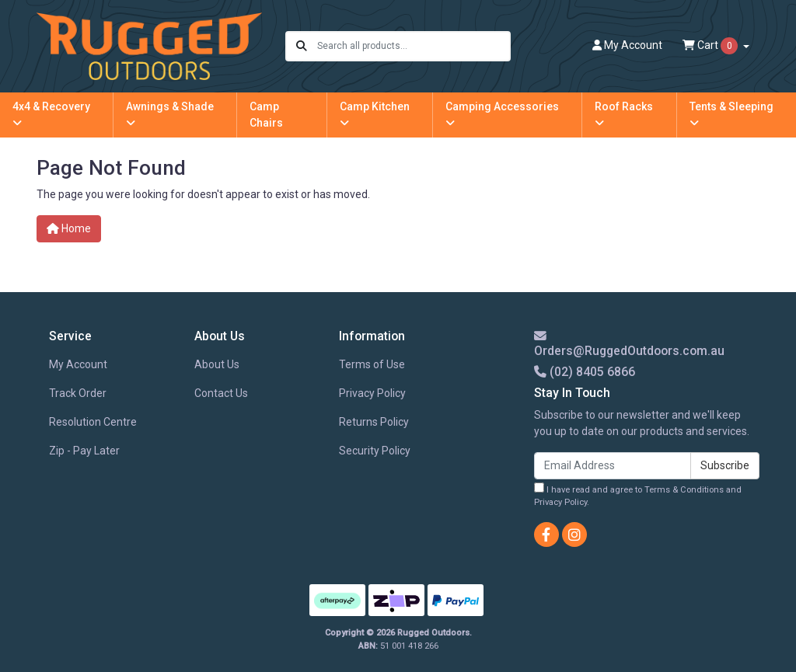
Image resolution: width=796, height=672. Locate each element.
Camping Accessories (502, 114)
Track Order (78, 393)
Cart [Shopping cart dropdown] (711, 46)
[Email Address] (613, 466)
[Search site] (302, 46)
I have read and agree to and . (638, 495)
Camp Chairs (266, 115)
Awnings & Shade (170, 114)
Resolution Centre (93, 422)
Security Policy (375, 451)
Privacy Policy (372, 393)
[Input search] (413, 46)
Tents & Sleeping (731, 114)
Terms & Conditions (684, 490)
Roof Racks (624, 114)
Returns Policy (374, 422)
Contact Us (221, 393)
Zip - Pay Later (84, 451)
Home (69, 228)
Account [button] (627, 45)
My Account (78, 364)
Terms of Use (372, 364)
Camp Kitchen (375, 114)
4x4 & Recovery (51, 114)
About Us (217, 364)
